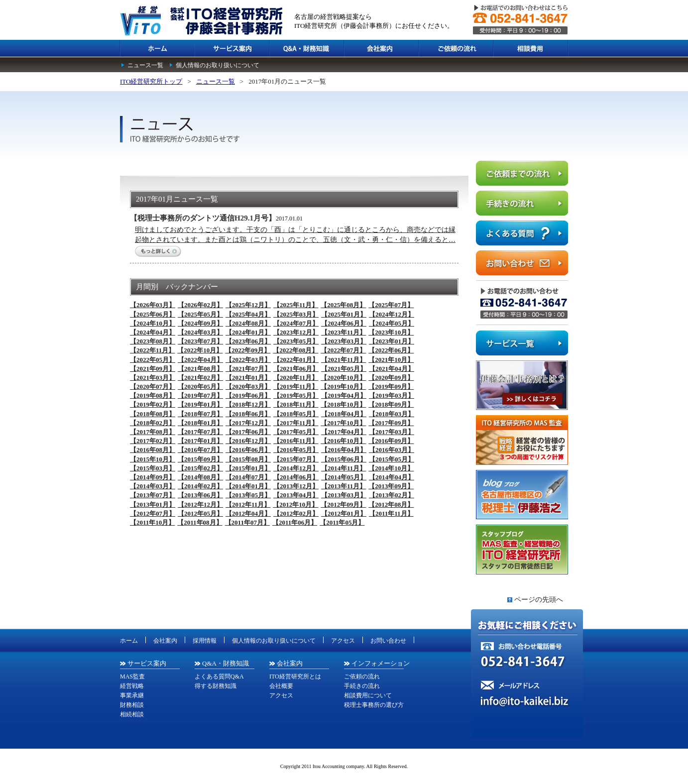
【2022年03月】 (248, 360)
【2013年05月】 (248, 495)
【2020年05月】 (200, 387)
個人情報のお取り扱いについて (218, 65)
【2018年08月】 (153, 414)
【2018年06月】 (248, 414)
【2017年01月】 (200, 441)
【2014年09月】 (153, 477)
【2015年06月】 (344, 459)
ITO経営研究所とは (295, 676)
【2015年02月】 (200, 468)
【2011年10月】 (152, 522)
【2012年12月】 (200, 504)
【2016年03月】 (392, 450)
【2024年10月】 (153, 323)
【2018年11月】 (296, 404)
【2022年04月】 (200, 360)
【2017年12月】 (248, 423)
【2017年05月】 (296, 432)
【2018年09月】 (391, 404)
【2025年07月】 (391, 305)
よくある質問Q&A (219, 676)
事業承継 (132, 695)
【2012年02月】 (296, 513)
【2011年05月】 (342, 522)
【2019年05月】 (296, 395)
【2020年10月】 (343, 378)
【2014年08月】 (200, 477)
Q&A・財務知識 (226, 663)
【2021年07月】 (248, 369)
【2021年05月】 (344, 369)
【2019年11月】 (296, 387)
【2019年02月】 (153, 404)
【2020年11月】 (296, 378)
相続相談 (132, 714)
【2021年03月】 (153, 378)
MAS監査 (132, 676)
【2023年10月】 (391, 332)
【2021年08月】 (200, 369)
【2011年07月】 (247, 522)
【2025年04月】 (248, 314)
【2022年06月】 (391, 350)
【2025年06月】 (153, 314)
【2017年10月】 (343, 423)
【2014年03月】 (153, 486)
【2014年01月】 (248, 486)
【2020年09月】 (391, 378)
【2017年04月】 (344, 432)
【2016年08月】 (153, 450)
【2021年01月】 (248, 378)
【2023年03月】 (344, 341)
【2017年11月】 (296, 423)
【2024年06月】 (344, 323)
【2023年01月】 (392, 341)
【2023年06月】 (248, 341)
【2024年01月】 (248, 332)
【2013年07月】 (153, 495)
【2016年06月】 (248, 450)
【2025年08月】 (343, 305)
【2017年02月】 (153, 441)
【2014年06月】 (296, 477)
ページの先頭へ (539, 600)
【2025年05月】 (200, 314)
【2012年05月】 (200, 513)
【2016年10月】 (343, 441)
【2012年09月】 (343, 504)
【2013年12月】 (296, 486)
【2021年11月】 (344, 360)
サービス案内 (147, 663)
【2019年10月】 (343, 387)
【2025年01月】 (344, 314)
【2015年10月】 (153, 459)
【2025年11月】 (296, 305)
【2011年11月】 (391, 513)
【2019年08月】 (153, 395)
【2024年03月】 (200, 332)
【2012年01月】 (344, 513)
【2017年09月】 (391, 423)
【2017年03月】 (392, 432)
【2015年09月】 (200, 459)
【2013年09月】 (391, 486)
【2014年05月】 (344, 477)
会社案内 (165, 641)
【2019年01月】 (200, 404)
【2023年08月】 (153, 341)
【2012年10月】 (295, 504)
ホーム (129, 641)
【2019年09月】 (391, 387)
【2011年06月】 (295, 522)
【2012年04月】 (248, 513)
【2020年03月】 (248, 387)
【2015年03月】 (153, 468)
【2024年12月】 (392, 314)
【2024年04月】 (153, 332)
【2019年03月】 (392, 395)
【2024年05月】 (392, 323)
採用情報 (205, 641)
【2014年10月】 (391, 468)
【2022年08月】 (295, 350)
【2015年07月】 (296, 459)
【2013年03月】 (344, 495)
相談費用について (368, 695)
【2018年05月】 (296, 414)
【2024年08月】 (248, 323)
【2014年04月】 (392, 477)
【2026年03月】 (153, 305)
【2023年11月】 (344, 332)
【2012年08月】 (391, 504)
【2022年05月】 (153, 360)
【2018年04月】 (344, 414)
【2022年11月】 (152, 350)
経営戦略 (132, 686)
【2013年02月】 (392, 495)
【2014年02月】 (200, 486)
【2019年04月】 (344, 395)
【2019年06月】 (248, 395)
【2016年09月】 (391, 441)
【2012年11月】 (248, 504)
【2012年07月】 (153, 513)
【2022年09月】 (248, 350)
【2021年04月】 (392, 369)
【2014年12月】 (296, 468)
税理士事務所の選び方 (374, 705)
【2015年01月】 (248, 468)
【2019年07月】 (200, 395)
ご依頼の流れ (362, 676)
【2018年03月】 (392, 414)
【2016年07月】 (200, 450)
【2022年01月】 (296, 360)
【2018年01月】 (200, 423)
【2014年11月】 (344, 468)
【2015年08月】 (248, 459)
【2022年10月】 (200, 350)
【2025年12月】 (248, 305)
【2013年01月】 (153, 504)
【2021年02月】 (200, 378)
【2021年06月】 (296, 369)
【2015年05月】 (392, 459)
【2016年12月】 (248, 441)
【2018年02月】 (153, 423)
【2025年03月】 (296, 314)
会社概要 (281, 686)
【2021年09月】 (153, 369)
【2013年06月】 (200, 495)
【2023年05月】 (296, 341)
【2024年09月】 (200, 323)
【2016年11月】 (296, 441)
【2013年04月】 (296, 495)
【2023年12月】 (296, 332)
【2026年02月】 (200, 305)
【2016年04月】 (344, 450)
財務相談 (132, 705)
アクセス (343, 641)
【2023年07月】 (200, 341)
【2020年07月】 (153, 387)
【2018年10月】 (343, 404)
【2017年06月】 (248, 432)
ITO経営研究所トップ (151, 81)
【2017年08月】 (153, 432)
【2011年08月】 (200, 522)
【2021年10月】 (391, 360)
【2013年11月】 (344, 486)
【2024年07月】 (296, 323)
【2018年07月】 (200, 414)
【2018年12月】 (248, 404)
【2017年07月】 (200, 432)
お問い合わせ (388, 641)
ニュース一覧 (145, 65)
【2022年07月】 (343, 350)
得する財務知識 (216, 686)
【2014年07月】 (248, 477)
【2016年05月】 (296, 450)
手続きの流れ (362, 686)
